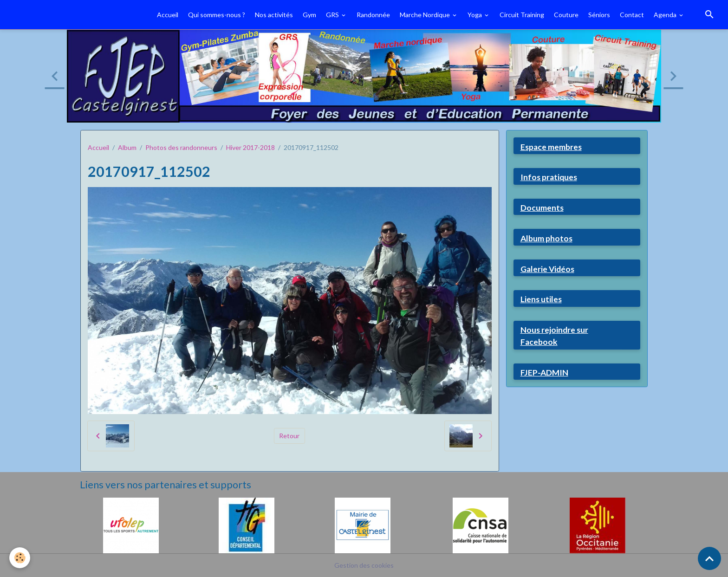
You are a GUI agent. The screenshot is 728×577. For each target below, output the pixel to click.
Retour (289, 436)
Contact (632, 15)
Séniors (599, 15)
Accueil (168, 15)
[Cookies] (20, 558)
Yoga (475, 15)
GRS (333, 15)
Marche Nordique (426, 15)
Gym (309, 15)
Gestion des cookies (364, 565)
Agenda (666, 15)
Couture (566, 15)
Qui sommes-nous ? (217, 15)
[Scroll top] (709, 558)
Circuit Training (522, 15)
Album (127, 147)
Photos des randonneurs (181, 147)
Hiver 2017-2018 (250, 147)
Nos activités (274, 15)
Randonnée (373, 15)
